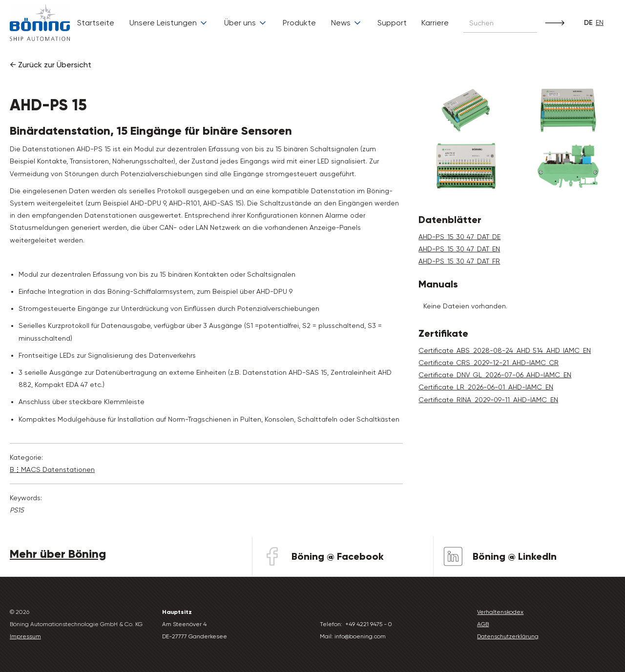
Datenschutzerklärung (508, 636)
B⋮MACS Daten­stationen (52, 469)
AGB (483, 624)
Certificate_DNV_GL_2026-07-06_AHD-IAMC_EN (495, 375)
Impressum (25, 636)
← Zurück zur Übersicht (51, 65)
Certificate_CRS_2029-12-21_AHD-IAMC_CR (489, 363)
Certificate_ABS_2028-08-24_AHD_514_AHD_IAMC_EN (505, 350)
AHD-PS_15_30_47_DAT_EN (459, 249)
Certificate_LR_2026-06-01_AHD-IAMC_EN (486, 387)
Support (392, 23)
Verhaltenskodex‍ (500, 612)
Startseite (96, 23)
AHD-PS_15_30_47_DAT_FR (459, 261)
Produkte (299, 23)
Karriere (435, 23)
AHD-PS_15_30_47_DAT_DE (459, 237)
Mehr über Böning (58, 554)
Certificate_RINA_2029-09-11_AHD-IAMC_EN (488, 400)
